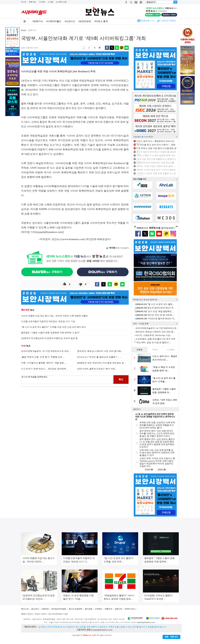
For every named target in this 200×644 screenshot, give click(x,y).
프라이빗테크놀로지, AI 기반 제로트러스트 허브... (46, 351)
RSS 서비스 (131, 609)
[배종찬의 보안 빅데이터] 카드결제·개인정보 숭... (101, 363)
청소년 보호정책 (75, 609)
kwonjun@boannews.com (101, 630)
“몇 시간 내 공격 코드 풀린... (155, 304)
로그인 (24, 2)
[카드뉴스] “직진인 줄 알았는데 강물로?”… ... (100, 357)
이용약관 (45, 609)
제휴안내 (108, 609)
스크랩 (51, 2)
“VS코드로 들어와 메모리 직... (156, 319)
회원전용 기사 (148, 21)
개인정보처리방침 (59, 609)
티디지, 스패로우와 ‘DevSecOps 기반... (154, 335)
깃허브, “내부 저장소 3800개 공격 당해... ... (156, 166)
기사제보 (42, 2)
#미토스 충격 (101, 21)
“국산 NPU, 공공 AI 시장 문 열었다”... (153, 343)
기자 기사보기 (117, 248)
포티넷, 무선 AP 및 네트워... (155, 315)
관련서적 (118, 609)
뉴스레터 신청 (61, 2)
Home (24, 30)
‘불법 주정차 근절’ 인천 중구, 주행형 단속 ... (43, 357)
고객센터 (98, 609)
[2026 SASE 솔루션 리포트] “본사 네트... (97, 369)
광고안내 (35, 609)
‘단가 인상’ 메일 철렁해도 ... (155, 311)
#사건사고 (70, 21)
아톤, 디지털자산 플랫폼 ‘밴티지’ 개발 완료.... (44, 363)
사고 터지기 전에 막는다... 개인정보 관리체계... (44, 369)
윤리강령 (88, 609)
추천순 (155, 350)
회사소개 (25, 609)
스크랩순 (171, 350)
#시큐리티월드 (54, 21)
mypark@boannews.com (49, 232)
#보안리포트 (85, 21)
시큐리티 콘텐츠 (168, 21)
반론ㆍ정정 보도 (171, 637)
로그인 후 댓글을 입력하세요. (67, 380)
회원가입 (32, 2)
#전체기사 (38, 21)
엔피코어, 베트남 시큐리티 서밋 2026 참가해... (100, 351)
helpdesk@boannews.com (146, 622)
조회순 (140, 350)
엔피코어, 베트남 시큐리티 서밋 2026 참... (155, 332)
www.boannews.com (74, 239)
